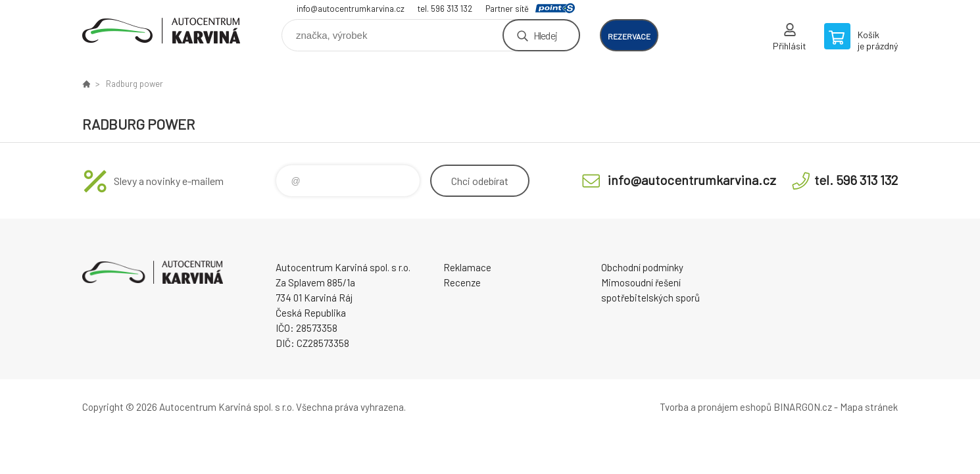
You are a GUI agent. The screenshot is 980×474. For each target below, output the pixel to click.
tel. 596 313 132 (445, 9)
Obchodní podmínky (642, 267)
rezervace (629, 36)
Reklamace (467, 267)
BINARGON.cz (803, 407)
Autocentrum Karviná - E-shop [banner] (161, 31)
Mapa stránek (869, 407)
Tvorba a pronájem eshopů (716, 407)
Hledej (545, 35)
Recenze (462, 282)
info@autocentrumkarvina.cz (351, 9)
